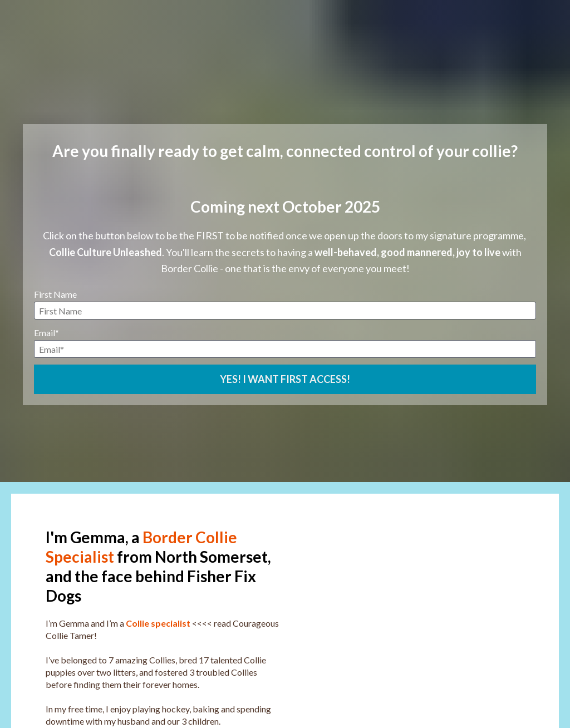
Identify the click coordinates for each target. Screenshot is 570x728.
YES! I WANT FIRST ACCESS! (285, 351)
